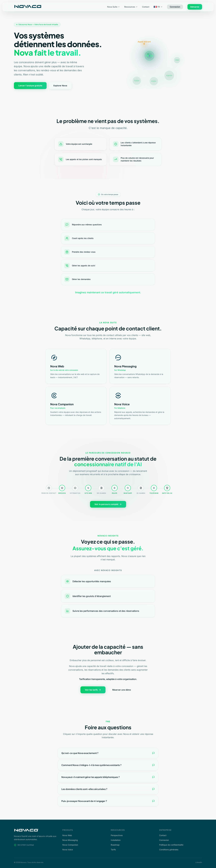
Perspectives (117, 835)
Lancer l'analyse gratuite (30, 86)
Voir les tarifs (93, 690)
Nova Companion (70, 845)
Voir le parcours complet (108, 504)
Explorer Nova (60, 86)
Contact (146, 7)
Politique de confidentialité (171, 845)
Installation (116, 840)
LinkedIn (199, 862)
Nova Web (67, 835)
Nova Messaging (70, 840)
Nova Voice (68, 850)
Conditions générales (169, 850)
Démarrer (195, 7)
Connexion (175, 7)
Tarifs (113, 850)
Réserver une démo (122, 690)
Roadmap (115, 845)
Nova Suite (113, 7)
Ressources (131, 7)
